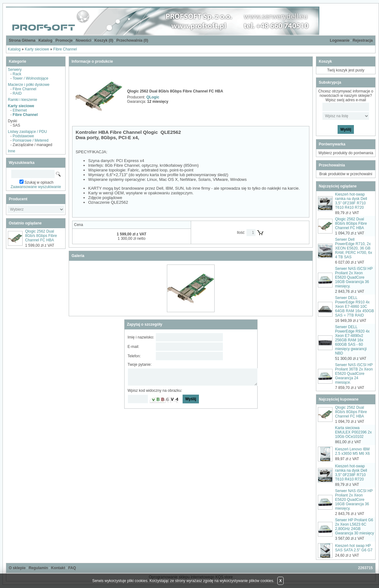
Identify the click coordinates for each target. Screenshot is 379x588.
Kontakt (58, 568)
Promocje (64, 40)
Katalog (45, 40)
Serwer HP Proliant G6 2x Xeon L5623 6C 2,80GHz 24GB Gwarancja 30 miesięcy (355, 527)
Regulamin (38, 568)
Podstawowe (23, 136)
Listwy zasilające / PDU (27, 132)
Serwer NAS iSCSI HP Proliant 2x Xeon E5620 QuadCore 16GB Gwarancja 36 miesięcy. (354, 277)
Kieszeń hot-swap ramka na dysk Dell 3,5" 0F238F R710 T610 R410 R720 (351, 201)
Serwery (15, 70)
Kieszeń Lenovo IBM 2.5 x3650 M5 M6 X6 (352, 451)
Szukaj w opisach (39, 182)
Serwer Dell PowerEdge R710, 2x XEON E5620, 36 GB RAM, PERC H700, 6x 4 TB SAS (354, 248)
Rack (17, 74)
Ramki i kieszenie (22, 100)
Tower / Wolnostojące (30, 78)
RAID (17, 93)
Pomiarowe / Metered (30, 140)
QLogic (153, 97)
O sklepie (17, 568)
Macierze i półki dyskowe (29, 85)
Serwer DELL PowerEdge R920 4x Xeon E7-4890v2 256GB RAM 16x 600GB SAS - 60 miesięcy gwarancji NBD (352, 340)
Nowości (83, 40)
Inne (11, 151)
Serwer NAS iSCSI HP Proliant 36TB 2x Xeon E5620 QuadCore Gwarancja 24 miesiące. (354, 374)
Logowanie (340, 40)
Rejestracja (363, 40)
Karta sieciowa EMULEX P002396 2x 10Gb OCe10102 (353, 432)
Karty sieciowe (37, 49)
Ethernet (20, 110)
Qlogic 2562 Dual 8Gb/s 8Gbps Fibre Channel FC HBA (41, 236)
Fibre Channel (65, 49)
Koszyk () (104, 40)
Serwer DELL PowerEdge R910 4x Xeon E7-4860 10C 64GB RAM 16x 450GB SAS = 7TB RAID (355, 307)
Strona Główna (22, 40)
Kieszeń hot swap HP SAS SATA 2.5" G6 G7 (354, 548)
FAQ (72, 568)
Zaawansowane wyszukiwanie (36, 187)
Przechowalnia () (132, 40)
